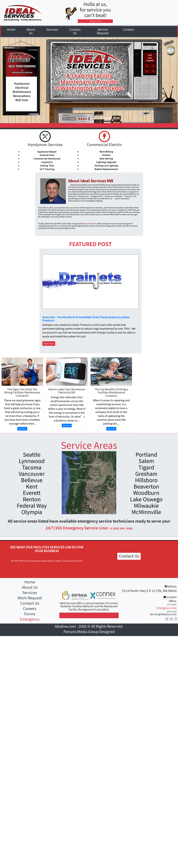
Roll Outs (22, 100)
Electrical (22, 88)
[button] (52, 30)
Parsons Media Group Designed (89, 631)
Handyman (22, 84)
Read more (49, 343)
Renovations (22, 96)
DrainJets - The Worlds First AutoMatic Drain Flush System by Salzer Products (86, 319)
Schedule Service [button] (95, 21)
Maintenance (22, 92)
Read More (22, 429)
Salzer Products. (89, 223)
